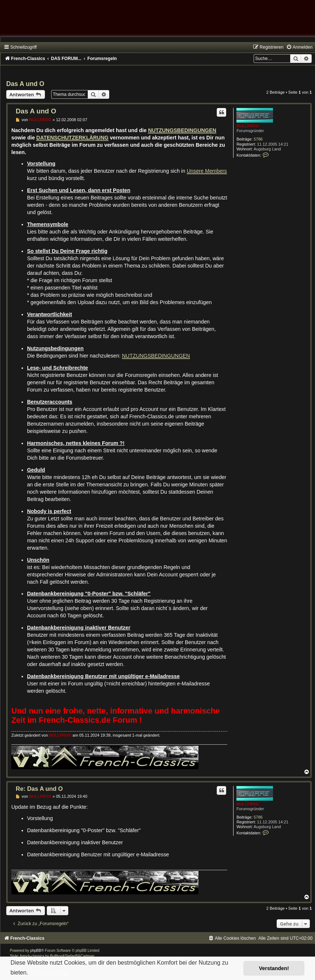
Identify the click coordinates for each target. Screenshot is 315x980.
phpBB (36, 951)
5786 (258, 139)
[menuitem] (299, 47)
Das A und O (25, 84)
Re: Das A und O (39, 789)
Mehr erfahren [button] (49, 972)
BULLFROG (248, 126)
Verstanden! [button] (274, 968)
